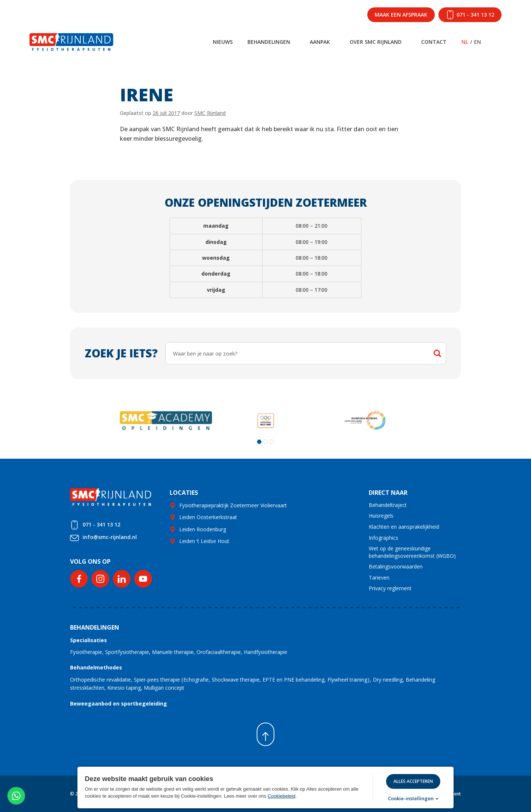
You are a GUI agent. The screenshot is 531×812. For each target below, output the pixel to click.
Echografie (196, 680)
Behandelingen (269, 42)
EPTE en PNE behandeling (294, 680)
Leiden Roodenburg (203, 529)
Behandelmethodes (96, 667)
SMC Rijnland (210, 113)
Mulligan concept (164, 688)
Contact (434, 42)
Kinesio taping (124, 688)
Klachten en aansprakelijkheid (404, 527)
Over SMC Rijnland (376, 42)
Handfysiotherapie (265, 652)
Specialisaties (88, 640)
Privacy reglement (390, 588)
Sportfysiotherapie (127, 652)
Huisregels (381, 516)
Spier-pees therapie (157, 680)
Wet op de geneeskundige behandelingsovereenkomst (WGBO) (412, 552)
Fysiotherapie (86, 652)
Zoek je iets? (121, 353)
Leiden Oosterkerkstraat (208, 517)
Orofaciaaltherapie (219, 652)
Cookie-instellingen (411, 799)
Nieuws (223, 42)
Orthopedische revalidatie (100, 680)
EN (477, 42)
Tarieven (379, 577)
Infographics (383, 538)
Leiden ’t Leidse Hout (204, 541)
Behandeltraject (388, 505)
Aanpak (320, 42)
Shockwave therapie (236, 680)
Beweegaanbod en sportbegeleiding (119, 703)
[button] (259, 442)
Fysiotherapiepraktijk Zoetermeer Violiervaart (233, 505)
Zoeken (437, 353)
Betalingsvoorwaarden (396, 566)
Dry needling (388, 680)
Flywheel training (347, 680)
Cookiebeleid (282, 796)
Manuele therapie (173, 652)
